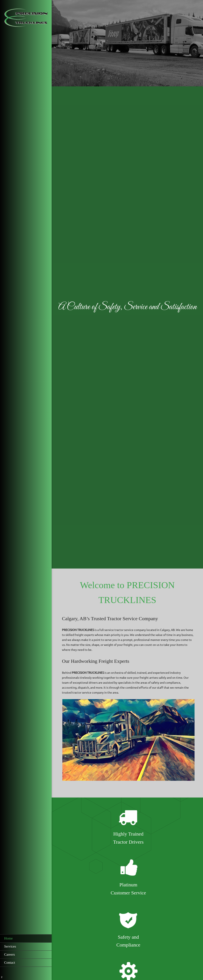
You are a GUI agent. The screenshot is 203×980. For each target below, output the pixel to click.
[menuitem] (26, 938)
